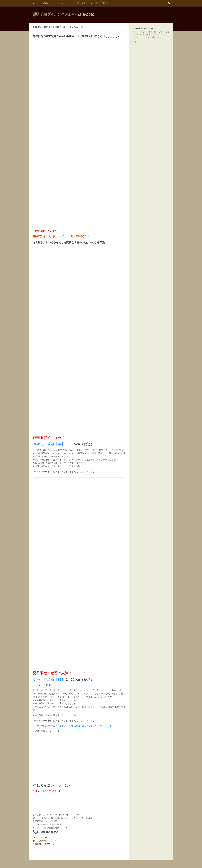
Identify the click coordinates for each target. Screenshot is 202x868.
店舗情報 (105, 3)
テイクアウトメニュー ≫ (46, 841)
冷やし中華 (93, 3)
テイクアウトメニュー (63, 3)
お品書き (45, 3)
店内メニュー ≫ (42, 838)
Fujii (135, 42)
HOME (33, 3)
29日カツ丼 (80, 3)
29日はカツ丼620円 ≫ (44, 844)
